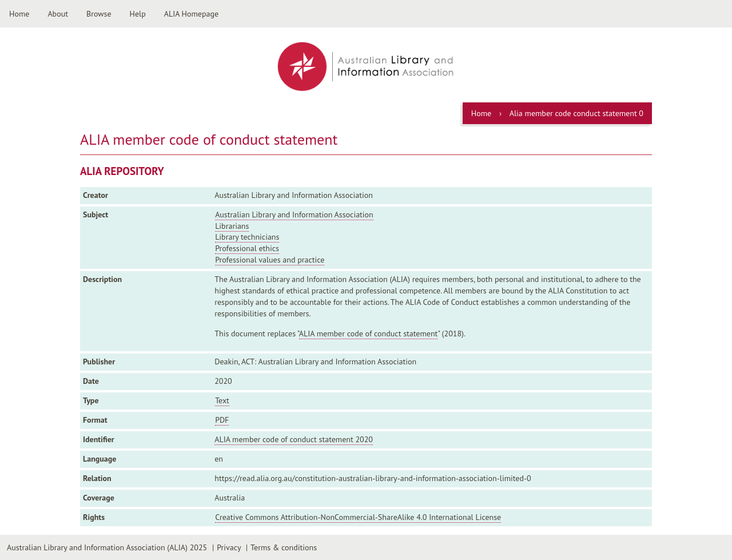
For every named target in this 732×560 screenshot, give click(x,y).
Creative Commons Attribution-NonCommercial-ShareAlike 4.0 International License (358, 517)
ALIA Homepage (191, 14)
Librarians (232, 226)
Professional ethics (247, 248)
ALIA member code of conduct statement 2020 (294, 439)
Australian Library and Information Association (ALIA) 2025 (107, 547)
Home (19, 14)
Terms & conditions (284, 547)
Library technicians (247, 237)
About (58, 14)
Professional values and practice (270, 260)
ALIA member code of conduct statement (369, 333)
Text (222, 400)
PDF (222, 420)
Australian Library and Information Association (294, 215)
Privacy (229, 547)
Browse (99, 14)
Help (138, 14)
